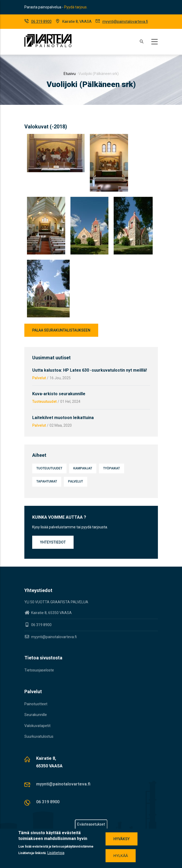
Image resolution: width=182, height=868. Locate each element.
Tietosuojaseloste (39, 670)
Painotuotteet (36, 704)
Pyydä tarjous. (76, 7)
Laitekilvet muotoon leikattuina (63, 418)
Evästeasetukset (91, 824)
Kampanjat (83, 468)
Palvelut (39, 378)
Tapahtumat (47, 481)
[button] (56, 137)
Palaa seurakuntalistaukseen (61, 330)
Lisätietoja (56, 853)
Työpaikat (112, 468)
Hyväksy (122, 839)
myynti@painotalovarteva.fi (125, 21)
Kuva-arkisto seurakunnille (59, 394)
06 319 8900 (41, 21)
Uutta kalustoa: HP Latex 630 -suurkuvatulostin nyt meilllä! (90, 370)
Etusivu (70, 74)
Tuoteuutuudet (44, 402)
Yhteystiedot (53, 542)
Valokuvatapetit (37, 726)
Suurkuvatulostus (39, 736)
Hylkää (121, 856)
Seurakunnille (36, 715)
